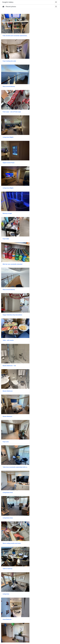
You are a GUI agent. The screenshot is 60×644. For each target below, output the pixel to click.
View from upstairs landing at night (43, 410)
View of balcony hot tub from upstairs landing (45, 535)
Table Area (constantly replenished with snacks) (45, 235)
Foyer (34, 335)
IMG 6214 (5, 510)
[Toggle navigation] (56, 2)
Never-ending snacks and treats (12, 285)
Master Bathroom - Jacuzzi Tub (12, 435)
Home (3, 7)
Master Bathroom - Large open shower (14, 560)
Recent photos (11, 7)
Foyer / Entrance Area (9, 335)
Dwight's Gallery (8, 2)
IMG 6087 (5, 610)
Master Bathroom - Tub (39, 185)
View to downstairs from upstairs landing (14, 460)
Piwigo (33, 641)
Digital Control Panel (39, 85)
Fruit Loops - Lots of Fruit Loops (42, 60)
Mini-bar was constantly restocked (43, 135)
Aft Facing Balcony (38, 485)
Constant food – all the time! (41, 360)
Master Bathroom (8, 210)
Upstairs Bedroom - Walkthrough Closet (44, 385)
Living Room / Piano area (40, 510)
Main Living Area (37, 435)
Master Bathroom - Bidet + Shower (42, 610)
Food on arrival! (37, 460)
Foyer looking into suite (39, 35)
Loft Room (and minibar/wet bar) (42, 635)
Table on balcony (37, 285)
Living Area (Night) (8, 85)
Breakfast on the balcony (10, 385)
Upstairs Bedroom (8, 410)
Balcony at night (37, 110)
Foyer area (6, 235)
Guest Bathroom (37, 585)
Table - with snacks (8, 185)
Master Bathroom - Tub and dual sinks (14, 635)
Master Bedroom (37, 210)
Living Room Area (8, 260)
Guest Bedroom (37, 310)
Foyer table (6, 135)
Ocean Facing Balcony (9, 360)
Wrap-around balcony (9, 60)
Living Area (6, 310)
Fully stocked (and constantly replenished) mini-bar (15, 35)
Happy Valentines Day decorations (42, 160)
